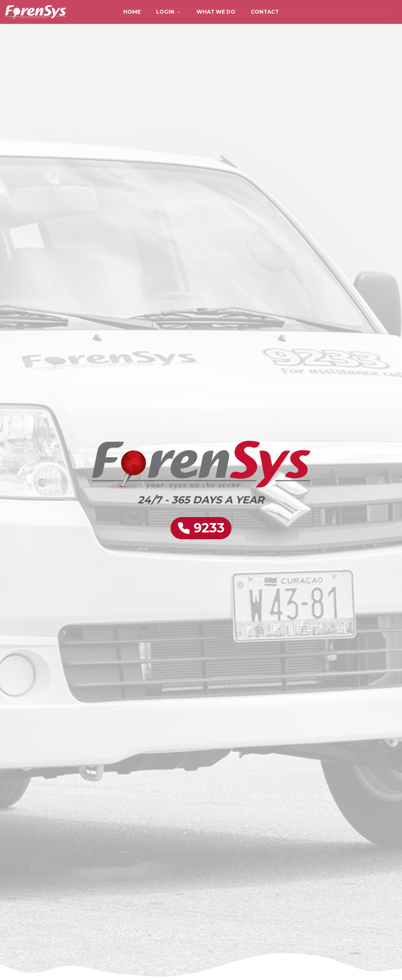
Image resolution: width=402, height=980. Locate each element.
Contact (265, 12)
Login (169, 12)
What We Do (216, 12)
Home (132, 12)
